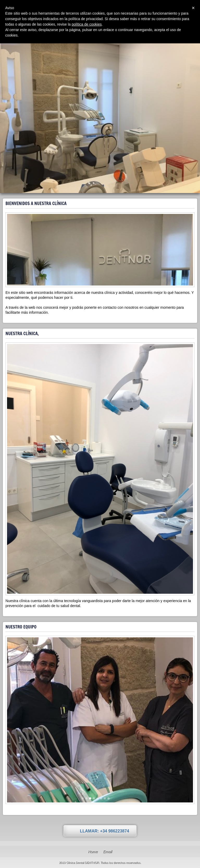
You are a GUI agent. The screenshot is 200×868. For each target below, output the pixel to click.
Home (93, 852)
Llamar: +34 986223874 (105, 831)
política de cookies (87, 24)
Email (107, 852)
